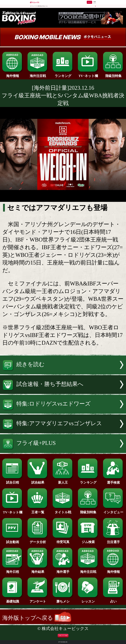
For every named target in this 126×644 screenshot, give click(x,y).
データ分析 (38, 540)
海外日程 (13, 570)
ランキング (63, 74)
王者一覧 (38, 511)
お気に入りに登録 (63, 636)
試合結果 (38, 481)
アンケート (38, 600)
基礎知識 (13, 600)
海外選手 (63, 570)
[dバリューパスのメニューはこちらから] (95, 2)
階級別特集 (113, 74)
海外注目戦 (38, 74)
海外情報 (13, 74)
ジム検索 (88, 540)
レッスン (88, 600)
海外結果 (38, 570)
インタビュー (113, 511)
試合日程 (13, 481)
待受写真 (63, 540)
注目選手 (113, 540)
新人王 (63, 481)
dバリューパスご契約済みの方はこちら (39, 6)
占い (113, 600)
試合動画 (13, 540)
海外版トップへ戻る (37, 618)
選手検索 (113, 481)
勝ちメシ (63, 600)
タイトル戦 (63, 511)
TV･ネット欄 (88, 74)
